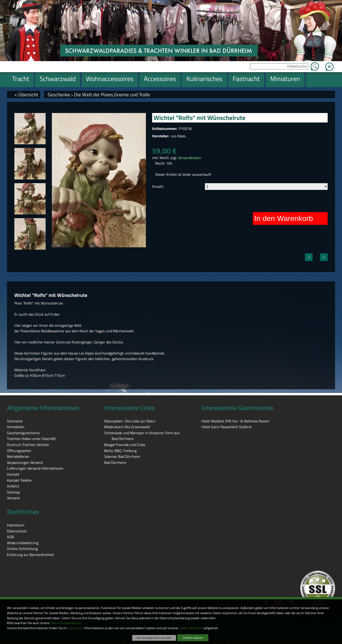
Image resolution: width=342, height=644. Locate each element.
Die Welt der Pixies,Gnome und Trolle (112, 94)
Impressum (75, 628)
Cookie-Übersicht (191, 628)
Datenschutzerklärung (65, 623)
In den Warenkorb (284, 218)
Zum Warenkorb (329, 64)
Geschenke (59, 94)
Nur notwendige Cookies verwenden (154, 638)
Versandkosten (190, 158)
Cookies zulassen (193, 638)
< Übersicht (26, 94)
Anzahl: (158, 186)
